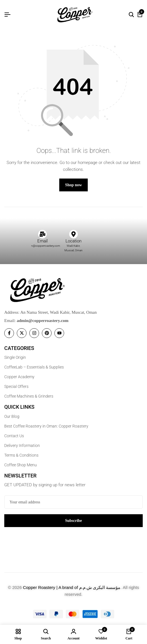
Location (73, 241)
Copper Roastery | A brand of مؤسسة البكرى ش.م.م (72, 587)
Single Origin (15, 357)
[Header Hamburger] (7, 15)
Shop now (74, 185)
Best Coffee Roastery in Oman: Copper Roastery (46, 426)
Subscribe (73, 521)
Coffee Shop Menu (21, 465)
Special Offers (16, 386)
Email (42, 241)
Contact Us (14, 436)
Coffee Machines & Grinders (29, 396)
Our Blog (12, 416)
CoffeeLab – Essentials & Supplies (34, 367)
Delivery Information (22, 445)
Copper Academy (19, 377)
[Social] (9, 333)
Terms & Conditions (21, 455)
